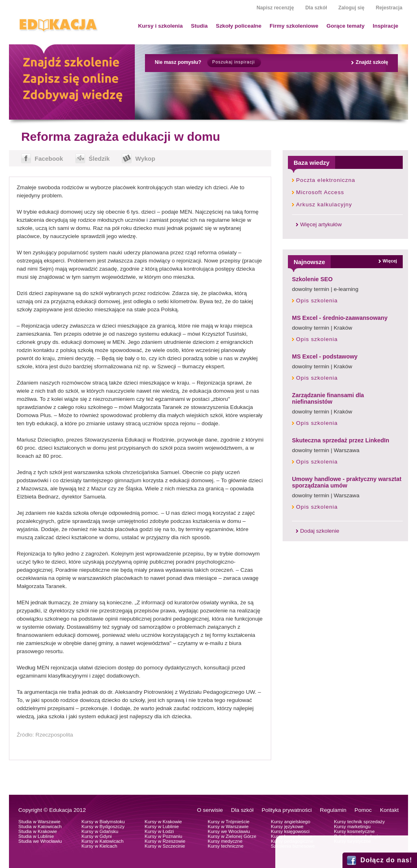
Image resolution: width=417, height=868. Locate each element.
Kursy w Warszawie (228, 826)
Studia (199, 26)
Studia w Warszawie (40, 822)
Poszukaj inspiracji (233, 62)
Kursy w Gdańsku (100, 831)
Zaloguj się (351, 8)
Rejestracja (389, 8)
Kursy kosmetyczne (354, 831)
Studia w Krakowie (38, 831)
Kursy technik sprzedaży (359, 822)
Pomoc (363, 810)
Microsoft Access (320, 192)
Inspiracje (385, 26)
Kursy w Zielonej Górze (232, 836)
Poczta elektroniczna (326, 180)
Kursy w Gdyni (97, 836)
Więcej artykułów (321, 224)
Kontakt (389, 810)
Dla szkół (316, 8)
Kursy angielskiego (291, 822)
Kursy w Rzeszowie (165, 841)
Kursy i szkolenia (160, 26)
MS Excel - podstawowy (325, 356)
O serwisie (210, 810)
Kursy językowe (287, 826)
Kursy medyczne (225, 841)
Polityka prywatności (286, 810)
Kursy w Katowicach (102, 841)
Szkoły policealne (239, 26)
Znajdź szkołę (372, 62)
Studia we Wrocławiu (40, 841)
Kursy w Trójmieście (229, 822)
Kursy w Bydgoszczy (103, 826)
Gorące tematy (346, 26)
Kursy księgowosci (290, 831)
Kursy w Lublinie (162, 826)
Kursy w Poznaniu (163, 836)
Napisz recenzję (275, 8)
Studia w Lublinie (36, 836)
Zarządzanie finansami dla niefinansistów (328, 398)
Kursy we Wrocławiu (229, 831)
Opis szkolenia (317, 301)
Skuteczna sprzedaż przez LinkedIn (341, 440)
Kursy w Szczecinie (165, 846)
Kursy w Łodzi (159, 831)
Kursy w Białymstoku (103, 822)
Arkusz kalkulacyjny (324, 204)
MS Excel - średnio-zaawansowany (340, 318)
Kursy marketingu (352, 826)
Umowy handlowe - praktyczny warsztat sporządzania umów (347, 482)
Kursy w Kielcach (99, 846)
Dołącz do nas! (386, 860)
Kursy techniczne (226, 846)
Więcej (390, 261)
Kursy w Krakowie (163, 822)
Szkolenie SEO (312, 279)
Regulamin (333, 810)
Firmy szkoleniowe (294, 26)
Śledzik (99, 159)
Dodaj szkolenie (320, 531)
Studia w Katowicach (40, 826)
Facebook (49, 159)
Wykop (145, 159)
